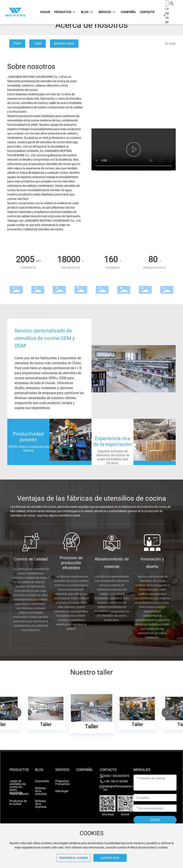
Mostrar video (64, 43)
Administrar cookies (74, 858)
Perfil (17, 43)
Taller (38, 43)
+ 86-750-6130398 (116, 781)
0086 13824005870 (117, 776)
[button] (16, 713)
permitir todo (110, 858)
